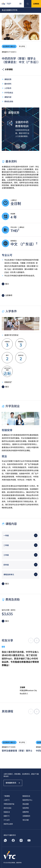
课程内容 (7, 97)
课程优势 (7, 79)
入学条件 (7, 88)
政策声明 (26, 812)
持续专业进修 (8, 824)
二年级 (6, 545)
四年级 (6, 565)
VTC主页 (7, 820)
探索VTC (7, 816)
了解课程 (7, 796)
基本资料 (7, 84)
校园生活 (7, 812)
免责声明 (26, 808)
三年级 (6, 555)
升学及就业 (7, 93)
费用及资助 (7, 101)
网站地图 (26, 804)
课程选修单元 (9, 575)
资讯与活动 (7, 808)
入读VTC (7, 800)
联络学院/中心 (27, 800)
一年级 (6, 536)
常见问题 (26, 820)
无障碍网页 (26, 816)
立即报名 (36, 4)
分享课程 (7, 69)
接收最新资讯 (13, 783)
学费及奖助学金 (9, 804)
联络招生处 (26, 796)
